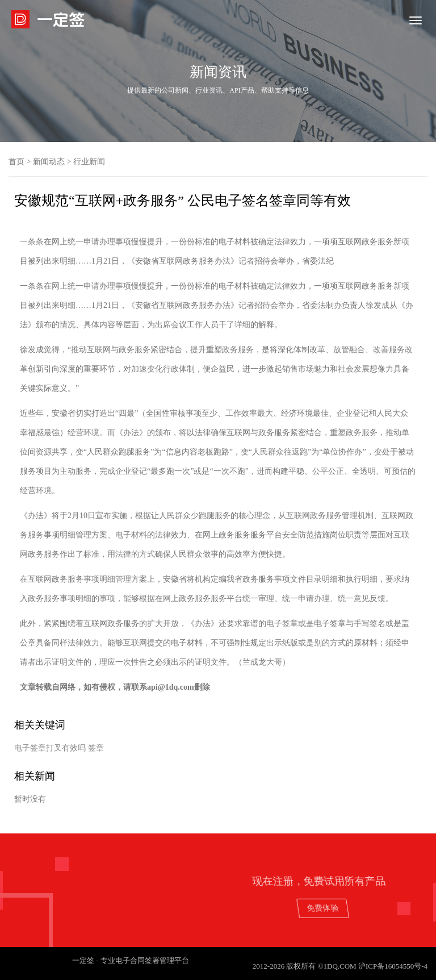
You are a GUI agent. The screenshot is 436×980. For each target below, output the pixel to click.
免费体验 (370, 908)
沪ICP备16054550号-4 (393, 966)
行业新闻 (89, 162)
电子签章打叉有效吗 (50, 748)
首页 (16, 162)
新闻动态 (49, 162)
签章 (96, 748)
